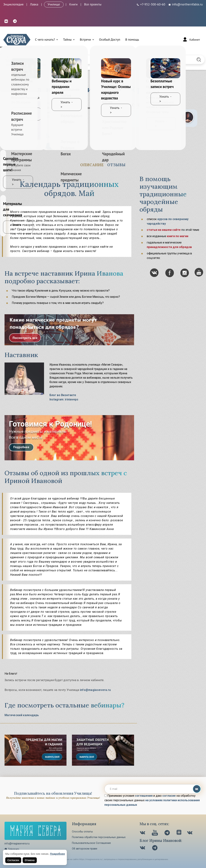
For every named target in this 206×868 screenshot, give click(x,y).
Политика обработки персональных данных (99, 837)
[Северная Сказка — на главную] (17, 40)
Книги (73, 4)
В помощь (132, 39)
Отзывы (116, 165)
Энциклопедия (13, 4)
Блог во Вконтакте (63, 395)
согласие (169, 796)
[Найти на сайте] (199, 60)
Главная (9, 77)
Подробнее (21, 447)
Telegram (12, 849)
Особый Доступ (110, 39)
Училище (54, 4)
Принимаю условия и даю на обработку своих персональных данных (152, 800)
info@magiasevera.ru (95, 690)
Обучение (25, 77)
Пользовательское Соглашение (91, 843)
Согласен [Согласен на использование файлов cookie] (13, 860)
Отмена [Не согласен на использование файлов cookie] (30, 860)
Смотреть (56, 146)
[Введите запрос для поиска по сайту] (88, 60)
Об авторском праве (85, 849)
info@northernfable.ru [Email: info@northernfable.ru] (185, 4)
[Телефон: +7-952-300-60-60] (151, 4)
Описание (92, 165)
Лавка (34, 4)
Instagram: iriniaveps (64, 399)
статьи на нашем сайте (164, 230)
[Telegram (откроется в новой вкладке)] (15, 21)
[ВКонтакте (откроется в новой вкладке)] (6, 21)
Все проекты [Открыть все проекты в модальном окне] (93, 4)
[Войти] (191, 40)
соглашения (144, 796)
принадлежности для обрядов (169, 247)
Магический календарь (22, 715)
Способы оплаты (82, 832)
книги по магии (178, 236)
